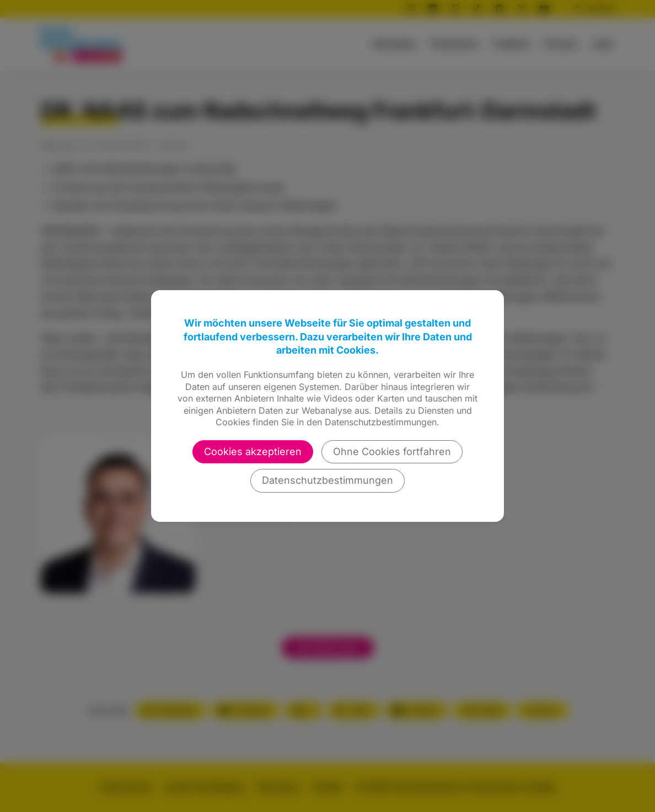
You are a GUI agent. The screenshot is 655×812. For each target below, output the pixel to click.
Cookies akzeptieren (253, 452)
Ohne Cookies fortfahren (392, 452)
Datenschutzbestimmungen (327, 480)
